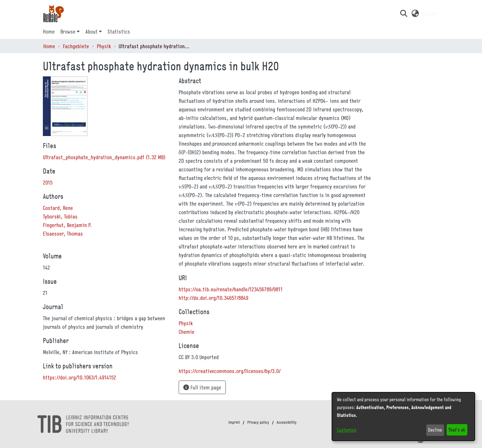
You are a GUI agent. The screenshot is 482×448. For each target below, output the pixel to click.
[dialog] (403, 417)
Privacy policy (258, 422)
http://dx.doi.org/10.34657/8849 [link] (213, 298)
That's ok (457, 430)
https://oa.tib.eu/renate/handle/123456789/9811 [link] (231, 289)
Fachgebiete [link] (76, 46)
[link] (104, 157)
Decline (435, 430)
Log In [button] (429, 14)
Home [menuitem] (49, 31)
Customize (347, 430)
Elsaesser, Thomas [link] (63, 233)
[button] (404, 14)
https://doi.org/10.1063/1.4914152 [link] (79, 377)
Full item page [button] (202, 387)
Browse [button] (68, 31)
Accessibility (287, 422)
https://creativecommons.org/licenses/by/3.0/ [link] (230, 371)
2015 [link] (48, 182)
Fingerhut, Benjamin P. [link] (67, 225)
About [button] (91, 31)
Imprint (234, 422)
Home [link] (49, 46)
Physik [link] (104, 46)
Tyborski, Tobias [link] (60, 216)
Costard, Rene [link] (58, 208)
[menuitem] (70, 31)
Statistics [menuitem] (119, 31)
